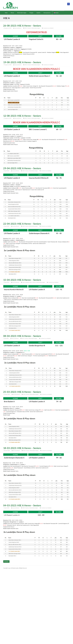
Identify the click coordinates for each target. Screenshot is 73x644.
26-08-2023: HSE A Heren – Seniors (22, 26)
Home (6, 13)
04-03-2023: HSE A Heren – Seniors (22, 505)
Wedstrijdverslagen (22, 13)
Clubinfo (38, 13)
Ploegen (31, 13)
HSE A (26, 28)
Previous (6, 562)
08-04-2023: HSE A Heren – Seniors (22, 336)
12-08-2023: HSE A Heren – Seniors (22, 116)
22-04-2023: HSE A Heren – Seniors (22, 224)
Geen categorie (26, 282)
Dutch (56, 13)
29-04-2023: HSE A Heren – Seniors (22, 168)
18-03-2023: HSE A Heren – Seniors (22, 448)
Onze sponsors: (47, 13)
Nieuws (12, 13)
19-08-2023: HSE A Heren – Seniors (22, 62)
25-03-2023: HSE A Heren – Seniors (22, 392)
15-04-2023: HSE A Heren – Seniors (22, 280)
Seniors (29, 28)
